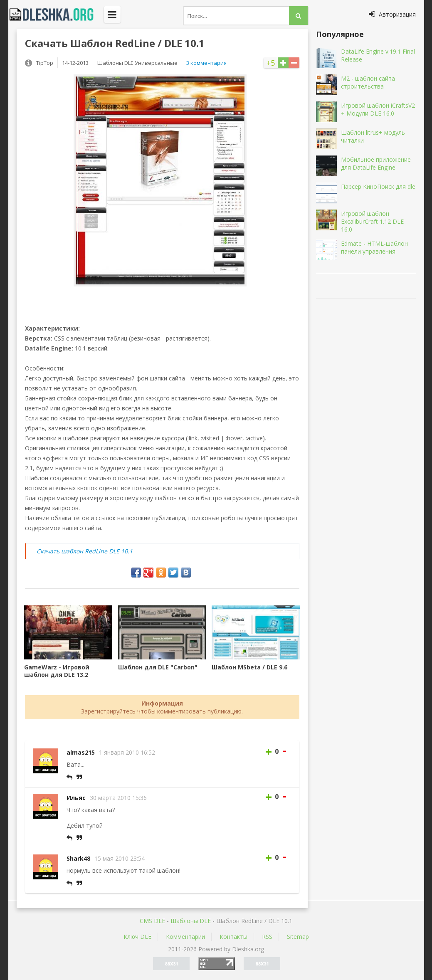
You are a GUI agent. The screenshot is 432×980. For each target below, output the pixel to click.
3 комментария (206, 63)
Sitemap (298, 937)
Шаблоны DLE (191, 921)
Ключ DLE (137, 937)
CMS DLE (152, 921)
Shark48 (78, 858)
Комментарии (185, 937)
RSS (267, 937)
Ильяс (76, 798)
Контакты (233, 937)
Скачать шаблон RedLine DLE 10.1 (85, 551)
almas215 (81, 752)
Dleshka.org (56, 15)
